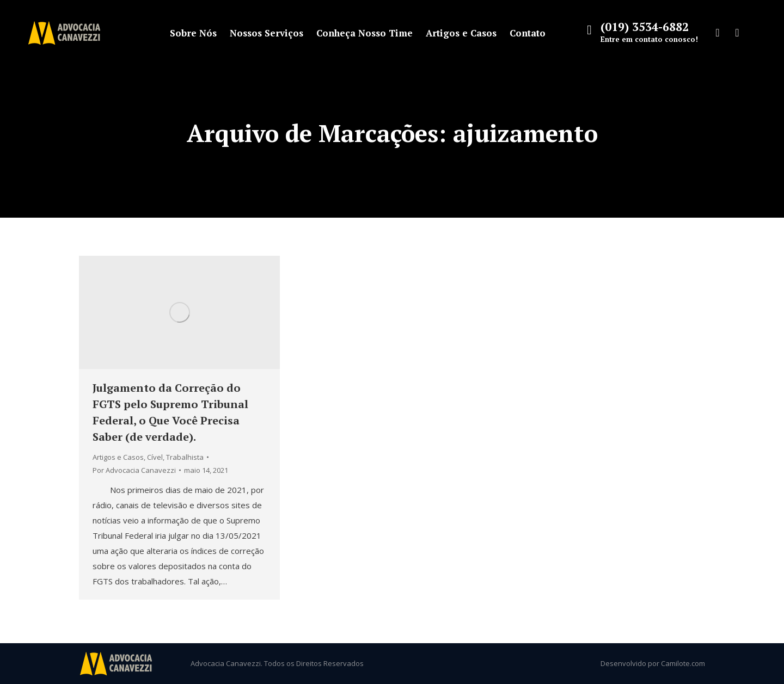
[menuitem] (193, 33)
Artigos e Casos (118, 457)
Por (134, 470)
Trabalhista (185, 457)
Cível (155, 457)
